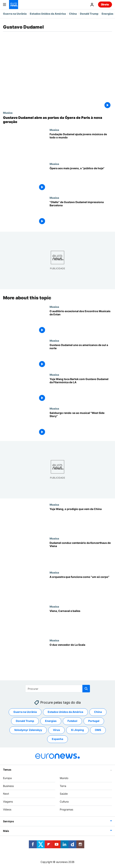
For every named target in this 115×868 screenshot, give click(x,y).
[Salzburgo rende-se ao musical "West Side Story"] (81, 424)
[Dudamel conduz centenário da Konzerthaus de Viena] (81, 554)
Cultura (64, 802)
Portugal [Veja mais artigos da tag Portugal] (94, 721)
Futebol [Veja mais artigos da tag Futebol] (72, 721)
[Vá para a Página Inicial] (14, 5)
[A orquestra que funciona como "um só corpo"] (81, 588)
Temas (7, 769)
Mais (6, 831)
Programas (66, 809)
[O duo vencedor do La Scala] (81, 656)
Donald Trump (89, 14)
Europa (7, 778)
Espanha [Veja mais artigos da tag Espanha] (57, 739)
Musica (8, 113)
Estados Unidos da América (48, 14)
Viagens (8, 802)
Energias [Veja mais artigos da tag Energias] (51, 721)
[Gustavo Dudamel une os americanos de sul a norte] (81, 356)
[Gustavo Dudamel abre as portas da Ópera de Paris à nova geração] (57, 120)
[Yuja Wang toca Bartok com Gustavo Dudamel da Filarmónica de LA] (81, 390)
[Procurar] (58, 689)
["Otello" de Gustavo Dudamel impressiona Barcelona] (81, 213)
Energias (107, 14)
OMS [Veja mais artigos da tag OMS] (98, 730)
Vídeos (7, 809)
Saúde (64, 794)
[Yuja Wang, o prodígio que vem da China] (81, 520)
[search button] (86, 689)
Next (6, 794)
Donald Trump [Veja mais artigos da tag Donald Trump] (25, 721)
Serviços (8, 821)
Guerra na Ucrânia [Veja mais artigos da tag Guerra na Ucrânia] (25, 712)
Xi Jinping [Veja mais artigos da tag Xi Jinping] (77, 730)
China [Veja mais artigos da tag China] (98, 712)
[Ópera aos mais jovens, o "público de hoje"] (81, 179)
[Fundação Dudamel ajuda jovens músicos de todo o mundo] (81, 145)
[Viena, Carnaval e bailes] (81, 622)
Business (8, 786)
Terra (63, 786)
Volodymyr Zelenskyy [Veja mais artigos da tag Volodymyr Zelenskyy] (28, 730)
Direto (105, 4)
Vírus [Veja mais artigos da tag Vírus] (56, 730)
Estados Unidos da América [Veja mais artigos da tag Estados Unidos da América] (65, 712)
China (73, 14)
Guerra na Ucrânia (15, 14)
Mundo (64, 778)
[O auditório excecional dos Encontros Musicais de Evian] (81, 322)
